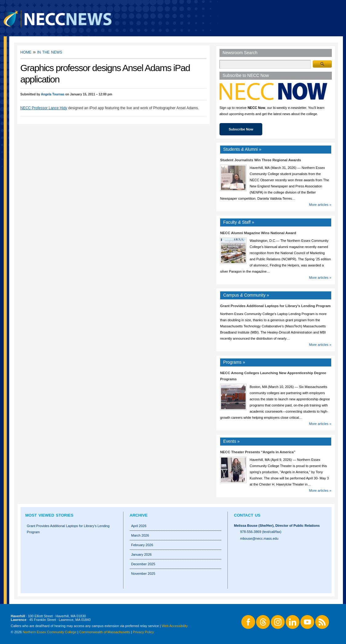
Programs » (234, 362)
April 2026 (139, 526)
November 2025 (143, 574)
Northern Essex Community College (50, 632)
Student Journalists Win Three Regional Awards (261, 160)
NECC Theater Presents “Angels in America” (258, 452)
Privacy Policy (143, 632)
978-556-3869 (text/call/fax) (261, 532)
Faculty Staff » (239, 222)
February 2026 (142, 545)
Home (26, 52)
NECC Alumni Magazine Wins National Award (258, 233)
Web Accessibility (175, 626)
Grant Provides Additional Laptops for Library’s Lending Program (275, 306)
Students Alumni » (242, 149)
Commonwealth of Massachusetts (105, 632)
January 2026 (141, 554)
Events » (231, 441)
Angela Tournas (53, 94)
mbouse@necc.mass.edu (259, 538)
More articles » (320, 205)
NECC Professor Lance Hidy (44, 108)
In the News (50, 52)
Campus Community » (246, 295)
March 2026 (140, 535)
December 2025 (143, 564)
